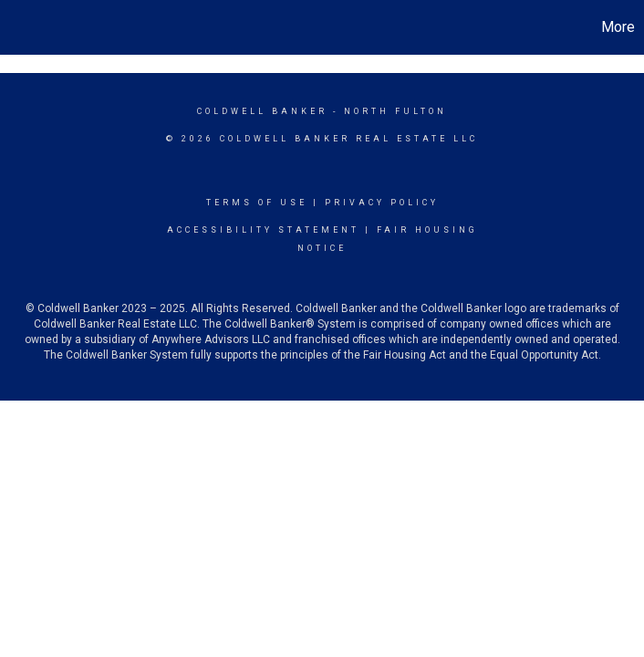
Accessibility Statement (263, 230)
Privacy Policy (382, 203)
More (618, 27)
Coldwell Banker (262, 111)
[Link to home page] (23, 27)
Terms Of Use (257, 203)
